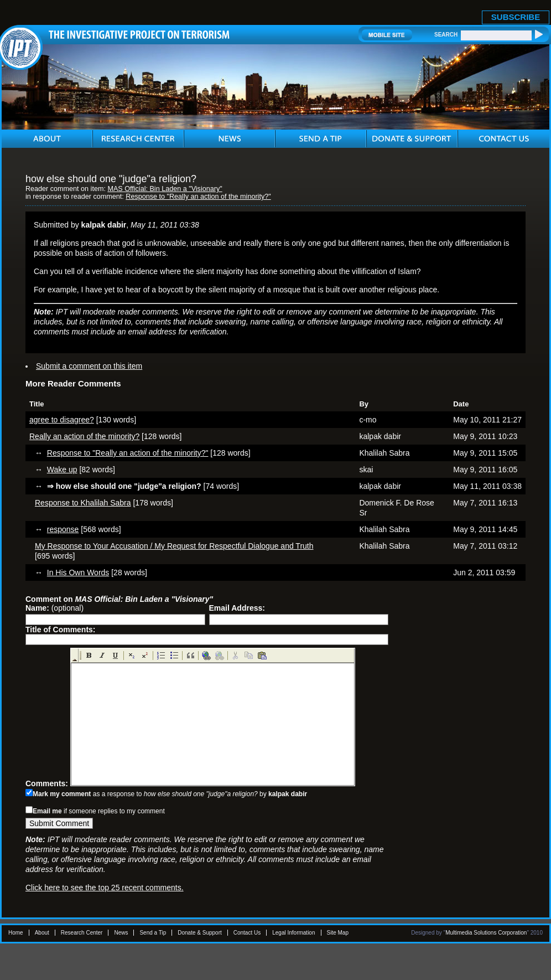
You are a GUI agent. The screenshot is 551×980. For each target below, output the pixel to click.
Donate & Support (200, 933)
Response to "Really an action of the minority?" (198, 197)
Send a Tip (153, 933)
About (42, 933)
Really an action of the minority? (84, 436)
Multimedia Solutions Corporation (486, 933)
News (121, 933)
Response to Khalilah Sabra (83, 503)
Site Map (338, 933)
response (63, 529)
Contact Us (247, 933)
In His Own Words (78, 572)
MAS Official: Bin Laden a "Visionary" (165, 189)
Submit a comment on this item (89, 366)
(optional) (54, 608)
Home (16, 933)
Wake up (62, 470)
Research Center (82, 933)
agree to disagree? (62, 420)
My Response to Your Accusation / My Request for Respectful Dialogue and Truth (174, 546)
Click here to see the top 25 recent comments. (105, 888)
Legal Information (293, 933)
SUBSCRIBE (516, 17)
